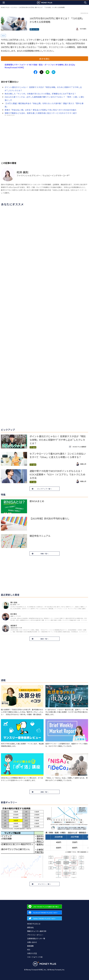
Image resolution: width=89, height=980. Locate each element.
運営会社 (30, 927)
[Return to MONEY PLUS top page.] (44, 2)
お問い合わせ (32, 942)
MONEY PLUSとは (34, 924)
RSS (29, 950)
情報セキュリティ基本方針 (37, 931)
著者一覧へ (45, 639)
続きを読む (44, 59)
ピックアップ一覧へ (45, 489)
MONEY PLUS (5, 7)
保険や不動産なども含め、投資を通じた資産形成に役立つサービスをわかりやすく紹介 (41, 113)
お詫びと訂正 (32, 953)
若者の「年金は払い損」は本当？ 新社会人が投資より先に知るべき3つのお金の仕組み (41, 110)
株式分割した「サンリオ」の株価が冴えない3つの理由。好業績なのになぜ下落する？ (40, 94)
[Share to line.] (48, 72)
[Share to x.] (41, 72)
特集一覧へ (45, 554)
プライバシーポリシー (35, 935)
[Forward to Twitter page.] (44, 918)
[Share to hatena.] (54, 72)
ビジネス (14, 7)
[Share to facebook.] (35, 72)
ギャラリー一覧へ (45, 884)
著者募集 (30, 946)
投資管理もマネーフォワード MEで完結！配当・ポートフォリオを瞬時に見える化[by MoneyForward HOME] (40, 66)
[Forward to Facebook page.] (44, 912)
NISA (3, 36)
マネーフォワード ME (35, 957)
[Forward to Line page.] (44, 907)
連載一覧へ (45, 792)
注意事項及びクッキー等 (36, 939)
